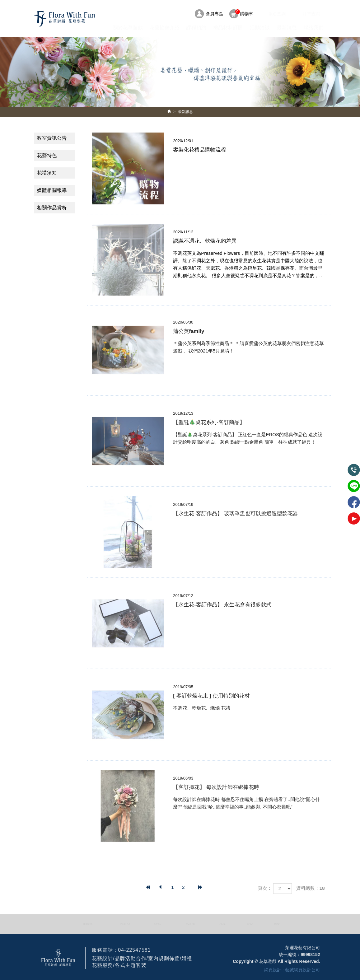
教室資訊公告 (52, 138)
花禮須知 (47, 173)
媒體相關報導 (52, 190)
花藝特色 (47, 155)
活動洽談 (260, 28)
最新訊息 (185, 112)
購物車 (244, 13)
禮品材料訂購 (228, 28)
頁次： (265, 888)
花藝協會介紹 (165, 28)
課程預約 (196, 28)
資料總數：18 (311, 888)
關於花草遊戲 (128, 28)
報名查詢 (277, 14)
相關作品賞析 (52, 208)
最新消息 (287, 28)
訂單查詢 (311, 14)
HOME (64, 19)
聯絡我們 (314, 28)
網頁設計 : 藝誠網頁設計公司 (292, 973)
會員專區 (214, 14)
